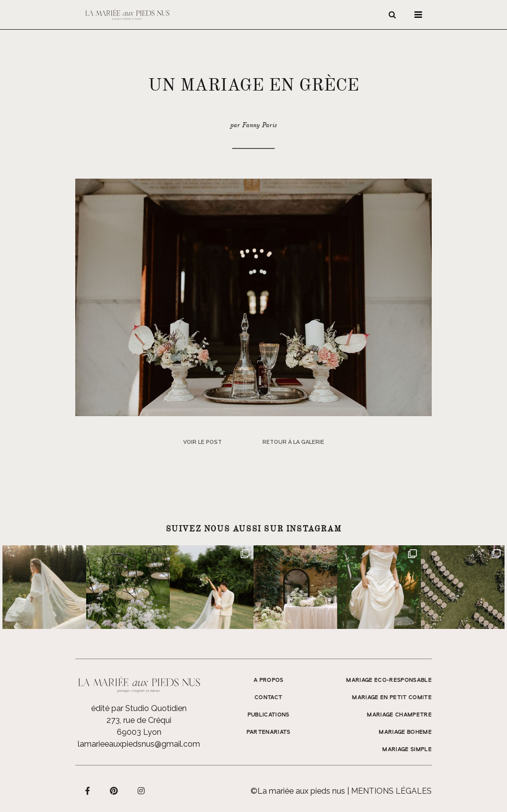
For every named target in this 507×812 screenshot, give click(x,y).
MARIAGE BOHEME (405, 732)
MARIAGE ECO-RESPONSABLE (389, 680)
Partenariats (269, 732)
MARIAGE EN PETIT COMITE (392, 698)
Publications (269, 715)
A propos (269, 680)
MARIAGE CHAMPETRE (399, 715)
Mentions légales (391, 791)
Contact (268, 698)
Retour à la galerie (293, 442)
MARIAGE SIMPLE (407, 750)
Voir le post (203, 442)
